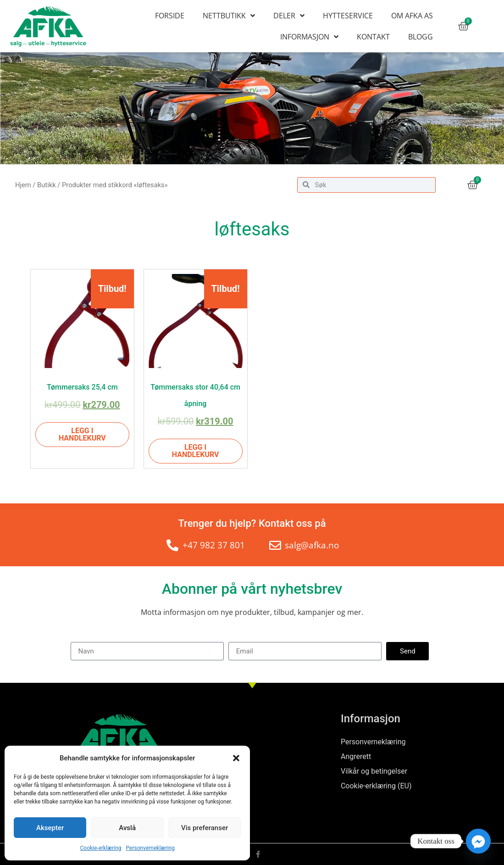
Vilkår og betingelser (374, 771)
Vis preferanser (205, 828)
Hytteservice (348, 16)
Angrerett (356, 756)
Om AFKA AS (412, 16)
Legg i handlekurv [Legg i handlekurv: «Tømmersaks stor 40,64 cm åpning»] (196, 451)
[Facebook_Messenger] (478, 841)
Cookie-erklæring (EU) (376, 786)
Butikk (47, 185)
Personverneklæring (150, 848)
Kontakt (373, 37)
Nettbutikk (229, 16)
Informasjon (309, 37)
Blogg (421, 37)
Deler (289, 16)
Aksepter (50, 828)
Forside (170, 16)
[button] (236, 758)
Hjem (23, 185)
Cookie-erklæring (101, 848)
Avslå (127, 828)
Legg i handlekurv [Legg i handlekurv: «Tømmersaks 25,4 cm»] (82, 434)
